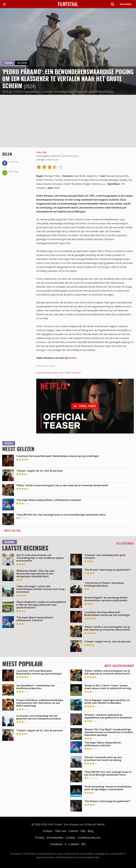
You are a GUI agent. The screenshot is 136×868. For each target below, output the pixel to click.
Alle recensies (125, 543)
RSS (84, 844)
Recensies (74, 156)
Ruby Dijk (41, 152)
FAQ (83, 831)
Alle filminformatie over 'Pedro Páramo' (60, 373)
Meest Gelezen (12, 531)
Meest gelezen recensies (119, 666)
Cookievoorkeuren (89, 838)
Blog (91, 831)
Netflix (72, 358)
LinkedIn (74, 844)
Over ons (61, 831)
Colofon (73, 831)
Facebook (56, 844)
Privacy (40, 838)
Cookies (70, 838)
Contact (48, 831)
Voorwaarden (55, 838)
